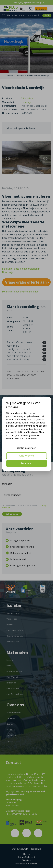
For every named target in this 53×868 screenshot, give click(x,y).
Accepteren (26, 463)
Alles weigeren (26, 456)
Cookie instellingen (26, 448)
